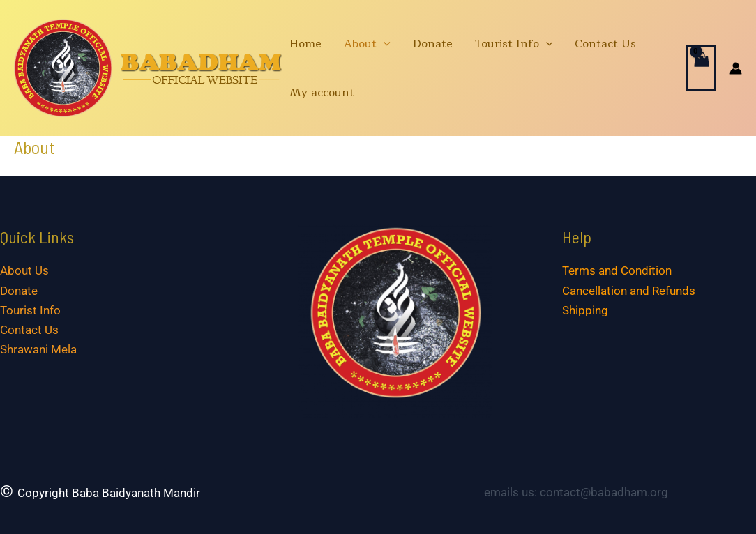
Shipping (585, 310)
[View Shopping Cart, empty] (701, 68)
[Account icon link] (736, 68)
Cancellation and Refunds (629, 291)
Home (305, 44)
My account (322, 93)
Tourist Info (514, 44)
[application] (384, 44)
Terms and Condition (617, 270)
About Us (24, 270)
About (367, 44)
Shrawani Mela (38, 349)
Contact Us (605, 44)
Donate (433, 44)
